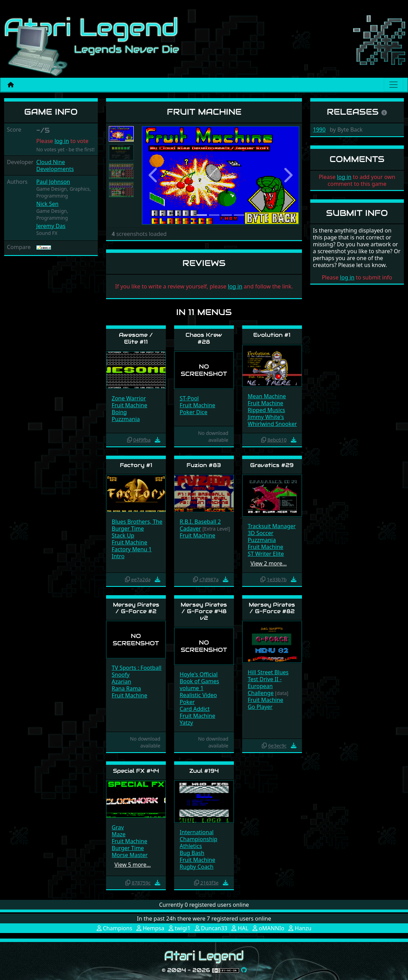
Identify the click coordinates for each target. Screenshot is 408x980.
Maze (118, 834)
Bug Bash (192, 853)
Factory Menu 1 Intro (132, 553)
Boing (119, 412)
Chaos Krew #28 (204, 338)
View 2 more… (269, 563)
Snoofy (121, 675)
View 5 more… (132, 865)
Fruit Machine (129, 405)
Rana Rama (126, 688)
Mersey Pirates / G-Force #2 (136, 608)
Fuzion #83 (204, 465)
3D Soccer (260, 533)
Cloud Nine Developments (55, 165)
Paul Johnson (53, 182)
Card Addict (195, 709)
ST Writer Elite (266, 554)
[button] (154, 175)
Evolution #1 (272, 335)
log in (62, 141)
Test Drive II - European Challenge (265, 686)
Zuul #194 (204, 771)
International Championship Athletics (198, 839)
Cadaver (190, 529)
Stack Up (123, 535)
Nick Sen (47, 204)
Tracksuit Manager (272, 526)
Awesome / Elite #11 (136, 338)
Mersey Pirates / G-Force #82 (272, 608)
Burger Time (128, 529)
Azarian (121, 682)
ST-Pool (189, 398)
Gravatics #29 (272, 465)
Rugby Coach (197, 867)
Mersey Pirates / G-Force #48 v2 (204, 611)
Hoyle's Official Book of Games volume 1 (199, 681)
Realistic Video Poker (198, 698)
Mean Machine (267, 396)
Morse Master (130, 855)
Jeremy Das (51, 226)
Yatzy (186, 723)
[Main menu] (393, 85)
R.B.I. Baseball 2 (200, 522)
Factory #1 (136, 465)
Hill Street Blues (268, 672)
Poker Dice (193, 412)
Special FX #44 (136, 771)
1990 (319, 130)
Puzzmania (126, 419)
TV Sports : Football (136, 668)
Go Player (260, 707)
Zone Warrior (129, 398)
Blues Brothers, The (137, 522)
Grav (118, 827)
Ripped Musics (266, 410)
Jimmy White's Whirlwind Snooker (272, 420)
